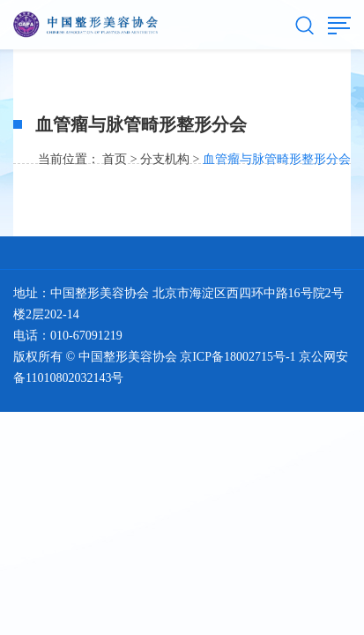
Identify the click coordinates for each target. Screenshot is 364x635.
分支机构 (165, 159)
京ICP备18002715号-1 (238, 357)
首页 (115, 159)
